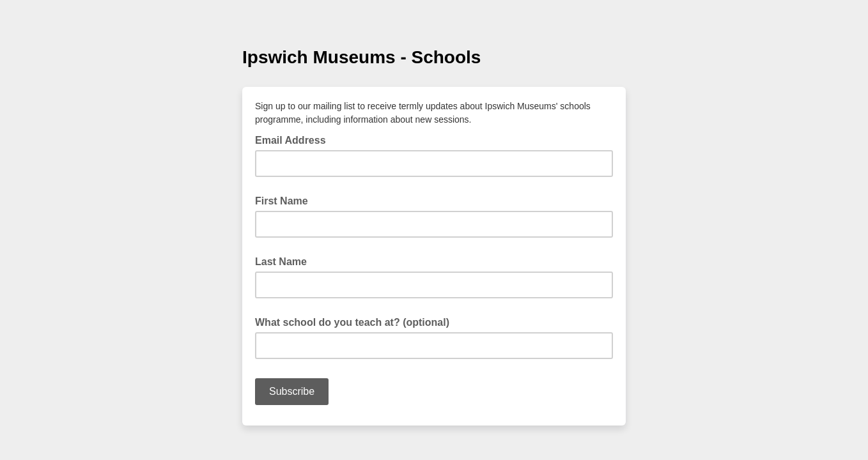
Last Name (281, 262)
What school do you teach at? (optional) (352, 322)
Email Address (294, 139)
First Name (282, 201)
